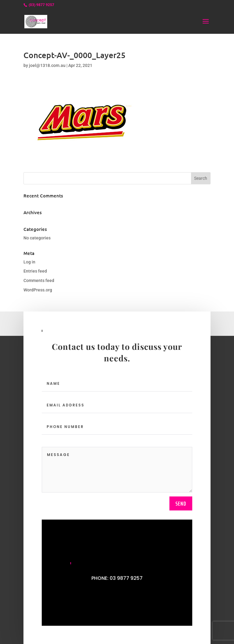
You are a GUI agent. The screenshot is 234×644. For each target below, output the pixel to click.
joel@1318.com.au (47, 65)
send (181, 503)
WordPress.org (38, 290)
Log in (29, 262)
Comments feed (39, 280)
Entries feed (35, 271)
